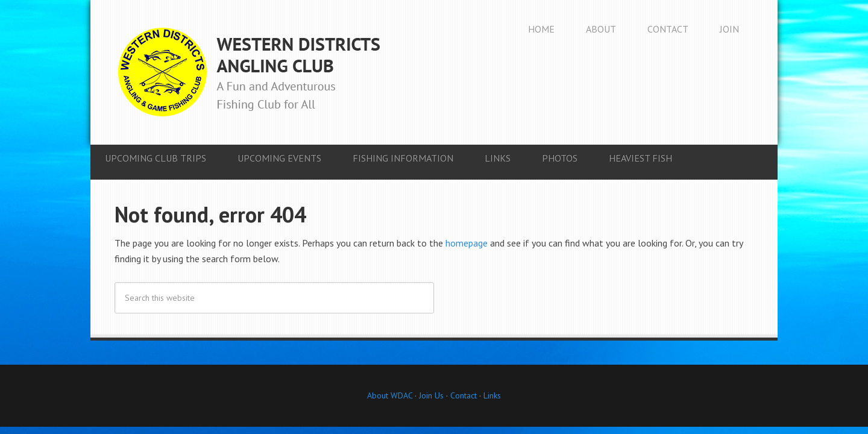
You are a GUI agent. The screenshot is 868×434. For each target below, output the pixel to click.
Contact (464, 395)
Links (492, 395)
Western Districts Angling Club (249, 72)
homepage (467, 243)
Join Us (430, 395)
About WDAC (390, 395)
